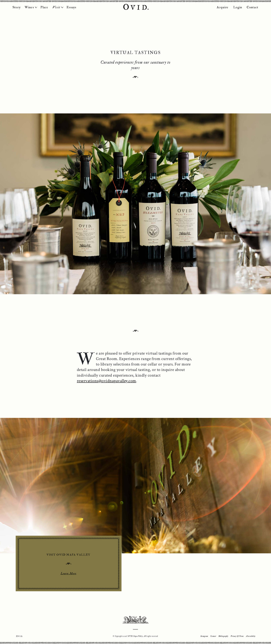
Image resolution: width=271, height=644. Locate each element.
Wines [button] (29, 7)
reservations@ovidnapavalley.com (106, 381)
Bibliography (223, 636)
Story (17, 7)
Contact (252, 7)
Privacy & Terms (237, 636)
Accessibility (251, 636)
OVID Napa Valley (136, 7)
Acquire (223, 7)
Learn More (69, 573)
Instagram (204, 636)
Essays (71, 7)
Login (238, 7)
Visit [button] (56, 7)
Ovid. (19, 636)
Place (44, 7)
